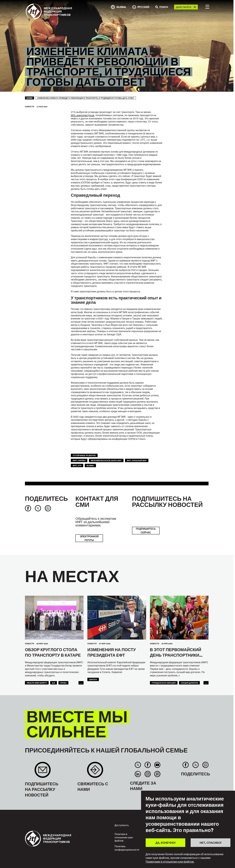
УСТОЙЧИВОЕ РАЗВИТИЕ (84, 455)
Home (30, 98)
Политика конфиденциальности (127, 848)
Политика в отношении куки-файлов (124, 837)
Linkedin (138, 774)
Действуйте (184, 7)
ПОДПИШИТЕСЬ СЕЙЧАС (146, 531)
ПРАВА (63, 683)
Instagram (148, 774)
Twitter (138, 765)
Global (90, 465)
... (81, 683)
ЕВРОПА (93, 679)
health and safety (37, 683)
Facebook (148, 765)
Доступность (122, 825)
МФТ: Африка (79, 460)
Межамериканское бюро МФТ (106, 460)
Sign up (43, 771)
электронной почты (89, 538)
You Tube (157, 765)
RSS (157, 774)
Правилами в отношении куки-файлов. (170, 862)
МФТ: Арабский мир (137, 460)
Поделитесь (46, 498)
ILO (54, 683)
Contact (95, 771)
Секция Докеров (189, 683)
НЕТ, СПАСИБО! (211, 843)
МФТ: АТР (77, 465)
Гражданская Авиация (164, 683)
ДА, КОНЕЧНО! (165, 843)
